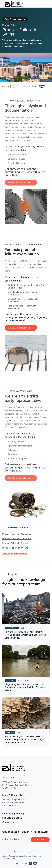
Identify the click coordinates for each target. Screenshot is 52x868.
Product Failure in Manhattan (17, 539)
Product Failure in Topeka (15, 543)
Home (5, 86)
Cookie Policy (33, 852)
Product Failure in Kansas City (18, 534)
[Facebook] (30, 863)
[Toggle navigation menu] (47, 4)
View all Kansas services (15, 553)
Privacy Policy (19, 852)
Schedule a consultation (19, 331)
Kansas (25, 86)
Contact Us (8, 822)
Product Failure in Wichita (15, 548)
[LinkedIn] (35, 863)
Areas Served (13, 86)
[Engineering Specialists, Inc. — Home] (14, 4)
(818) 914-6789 (9, 788)
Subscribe (40, 839)
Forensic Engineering (13, 814)
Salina (33, 86)
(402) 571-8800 (9, 805)
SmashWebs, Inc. (9, 858)
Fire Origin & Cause (12, 818)
